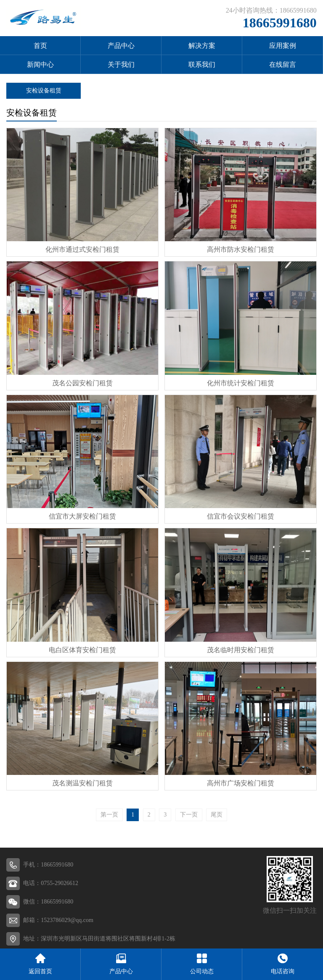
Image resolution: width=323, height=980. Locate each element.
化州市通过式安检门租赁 (82, 249)
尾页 (217, 815)
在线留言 (283, 65)
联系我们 (202, 65)
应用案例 (283, 46)
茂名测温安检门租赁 (82, 783)
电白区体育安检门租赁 (82, 650)
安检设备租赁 (44, 91)
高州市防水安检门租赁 (241, 249)
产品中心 (121, 46)
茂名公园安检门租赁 (82, 383)
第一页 (109, 815)
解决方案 (202, 46)
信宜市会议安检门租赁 (241, 516)
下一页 (189, 815)
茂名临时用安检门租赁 (241, 650)
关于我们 (121, 65)
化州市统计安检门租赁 (241, 383)
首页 (40, 46)
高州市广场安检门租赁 (241, 783)
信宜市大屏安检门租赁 (82, 516)
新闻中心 (40, 65)
